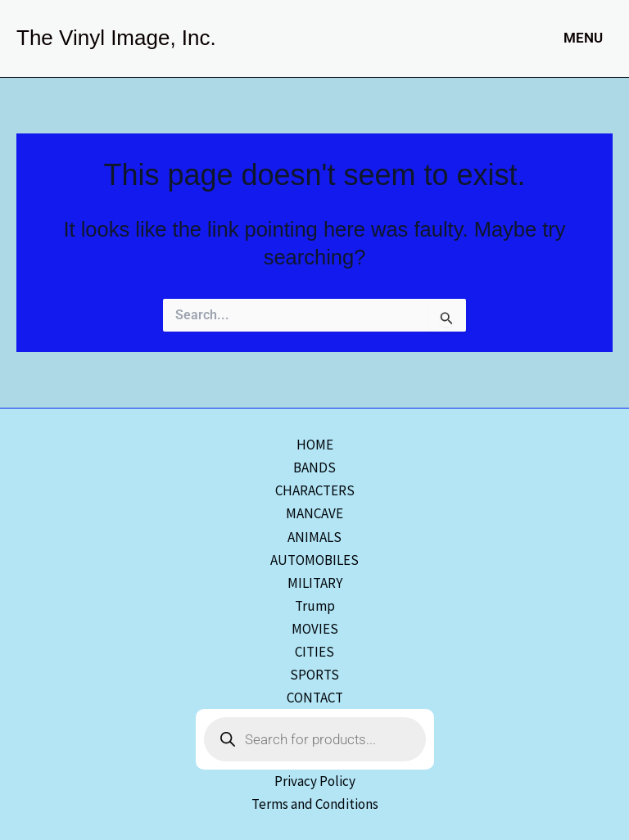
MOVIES (315, 629)
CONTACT (315, 698)
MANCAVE (314, 513)
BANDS (314, 467)
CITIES (314, 652)
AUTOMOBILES (314, 560)
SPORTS (314, 675)
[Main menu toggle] (579, 38)
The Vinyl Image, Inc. (116, 38)
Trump (315, 606)
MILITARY (315, 583)
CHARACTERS (315, 490)
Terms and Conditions (315, 804)
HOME (315, 445)
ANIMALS (314, 537)
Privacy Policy (315, 781)
